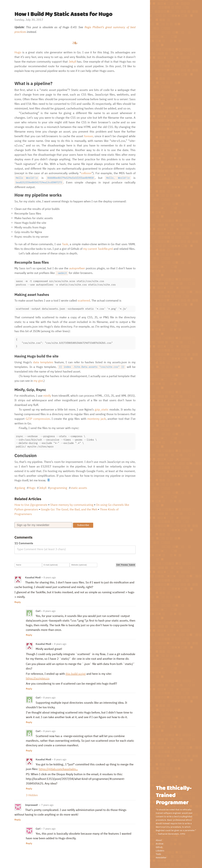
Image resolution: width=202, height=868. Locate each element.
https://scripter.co (37, 678)
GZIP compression (38, 419)
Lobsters (160, 851)
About (159, 840)
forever (89, 136)
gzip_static (102, 409)
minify (47, 396)
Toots (158, 854)
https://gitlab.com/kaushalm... (58, 769)
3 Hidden (32, 795)
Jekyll (72, 62)
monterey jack (97, 419)
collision (86, 173)
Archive (160, 844)
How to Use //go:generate (31, 505)
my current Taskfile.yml (98, 249)
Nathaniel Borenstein (168, 834)
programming (59, 488)
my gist (38, 381)
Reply (18, 602)
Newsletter (161, 858)
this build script (76, 674)
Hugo (18, 52)
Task (65, 244)
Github (159, 847)
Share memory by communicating (72, 505)
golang (21, 488)
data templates (43, 362)
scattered (84, 300)
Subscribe (85, 525)
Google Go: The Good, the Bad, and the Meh (69, 509)
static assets (79, 488)
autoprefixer (77, 268)
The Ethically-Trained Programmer (174, 796)
